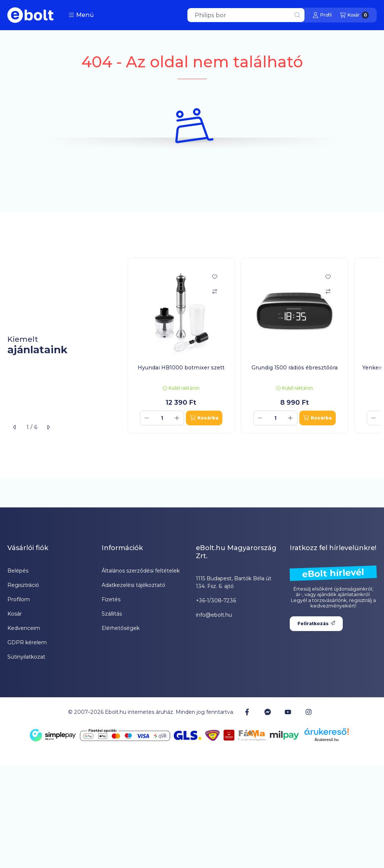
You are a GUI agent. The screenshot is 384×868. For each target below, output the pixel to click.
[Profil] (322, 15)
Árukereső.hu (326, 740)
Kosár (15, 614)
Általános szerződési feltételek (141, 571)
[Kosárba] (204, 418)
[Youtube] (288, 712)
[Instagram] (308, 712)
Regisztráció (23, 585)
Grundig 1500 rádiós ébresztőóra (295, 368)
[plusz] (177, 418)
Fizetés (111, 599)
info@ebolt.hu (214, 615)
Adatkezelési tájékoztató (133, 585)
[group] (252, 346)
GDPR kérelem (27, 642)
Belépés (18, 571)
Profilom (19, 599)
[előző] (15, 427)
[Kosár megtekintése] (354, 15)
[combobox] (246, 15)
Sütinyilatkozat (26, 657)
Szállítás (112, 614)
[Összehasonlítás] (215, 291)
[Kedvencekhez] (215, 277)
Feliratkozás (316, 623)
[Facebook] (247, 712)
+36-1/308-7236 (216, 600)
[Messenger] (268, 712)
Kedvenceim (24, 628)
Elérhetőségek (121, 628)
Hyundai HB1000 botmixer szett (181, 368)
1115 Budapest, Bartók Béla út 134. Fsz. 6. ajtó (234, 582)
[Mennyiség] (162, 418)
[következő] (48, 427)
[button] (81, 15)
